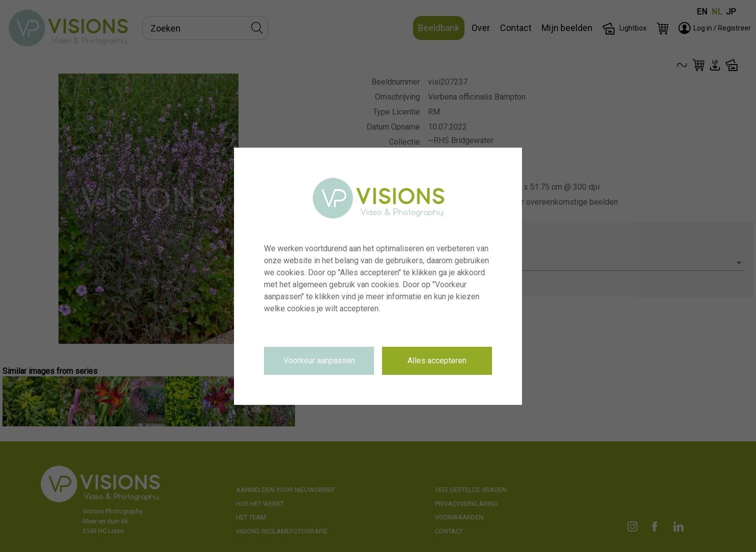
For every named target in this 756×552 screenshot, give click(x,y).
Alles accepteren (437, 361)
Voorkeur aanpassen (319, 361)
